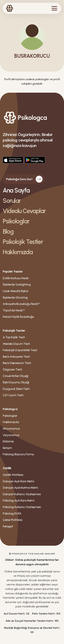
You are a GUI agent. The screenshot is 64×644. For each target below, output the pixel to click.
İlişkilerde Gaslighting (17, 284)
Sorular (12, 201)
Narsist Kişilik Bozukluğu (18, 317)
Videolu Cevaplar (24, 211)
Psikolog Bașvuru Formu (18, 454)
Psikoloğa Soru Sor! (24, 179)
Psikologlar (16, 221)
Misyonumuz (11, 429)
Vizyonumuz (11, 435)
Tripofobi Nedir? (14, 310)
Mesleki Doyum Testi (16, 344)
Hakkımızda (18, 252)
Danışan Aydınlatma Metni (20, 488)
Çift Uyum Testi (13, 395)
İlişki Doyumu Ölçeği (16, 382)
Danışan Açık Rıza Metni (19, 481)
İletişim (7, 448)
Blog (8, 231)
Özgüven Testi (12, 369)
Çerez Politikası (13, 520)
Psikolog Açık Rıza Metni (19, 500)
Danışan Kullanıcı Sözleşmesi (22, 494)
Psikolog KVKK (12, 513)
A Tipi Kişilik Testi (14, 337)
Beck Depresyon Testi (17, 363)
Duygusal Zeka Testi (16, 389)
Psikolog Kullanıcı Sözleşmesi (22, 507)
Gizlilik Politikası (13, 475)
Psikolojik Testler (23, 242)
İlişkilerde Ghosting (15, 298)
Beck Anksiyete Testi (16, 357)
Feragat (8, 526)
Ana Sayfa (16, 190)
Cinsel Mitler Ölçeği (16, 376)
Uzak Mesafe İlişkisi (15, 291)
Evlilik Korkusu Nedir (16, 278)
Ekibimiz (8, 441)
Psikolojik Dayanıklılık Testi (20, 350)
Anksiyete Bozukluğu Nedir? (21, 304)
